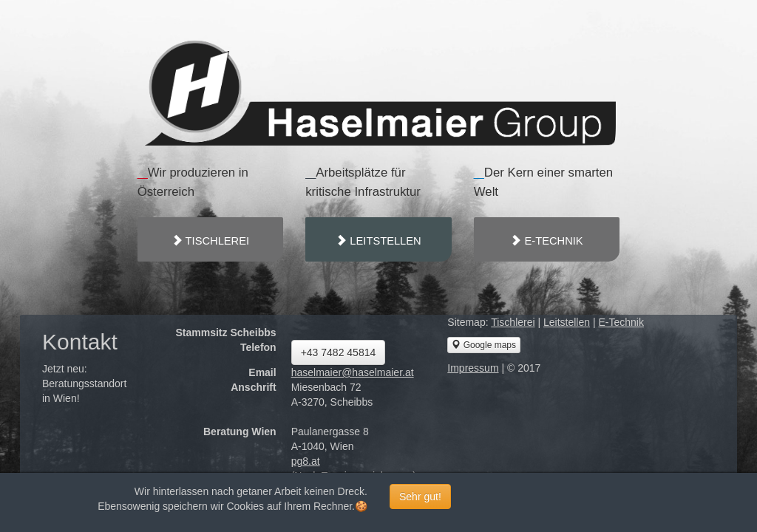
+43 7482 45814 (339, 352)
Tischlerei (513, 322)
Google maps (484, 345)
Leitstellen (567, 322)
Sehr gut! (420, 497)
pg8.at (306, 461)
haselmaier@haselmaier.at (353, 372)
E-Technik (621, 322)
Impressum (473, 368)
